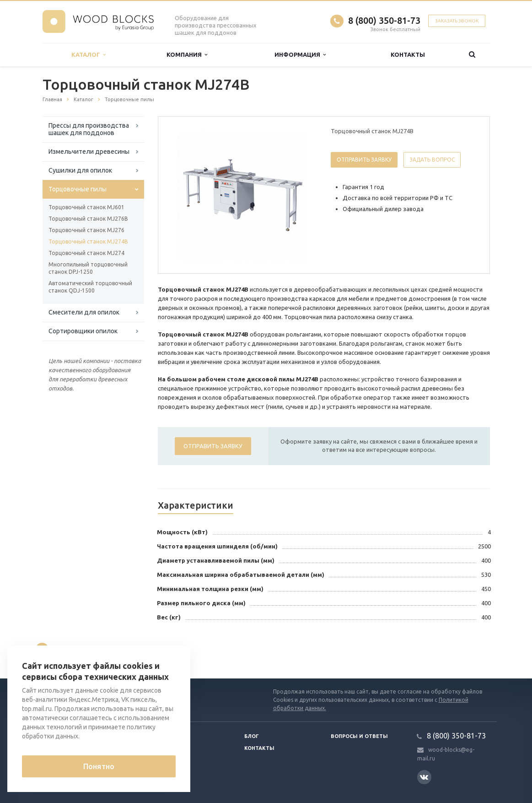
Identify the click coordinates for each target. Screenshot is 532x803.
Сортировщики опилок (83, 331)
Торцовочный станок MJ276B (88, 219)
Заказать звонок (457, 21)
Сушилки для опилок (80, 170)
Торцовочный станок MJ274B (88, 241)
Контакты (408, 54)
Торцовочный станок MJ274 (86, 253)
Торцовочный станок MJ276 (86, 230)
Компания (187, 55)
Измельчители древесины (89, 152)
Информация (300, 55)
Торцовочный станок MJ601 (86, 207)
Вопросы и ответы (359, 736)
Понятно (99, 766)
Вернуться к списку (72, 649)
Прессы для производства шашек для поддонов (89, 129)
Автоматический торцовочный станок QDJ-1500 (90, 287)
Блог (252, 736)
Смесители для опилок (84, 312)
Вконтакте (424, 777)
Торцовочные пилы (78, 189)
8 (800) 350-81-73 (384, 20)
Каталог (89, 55)
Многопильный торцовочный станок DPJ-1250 (88, 268)
